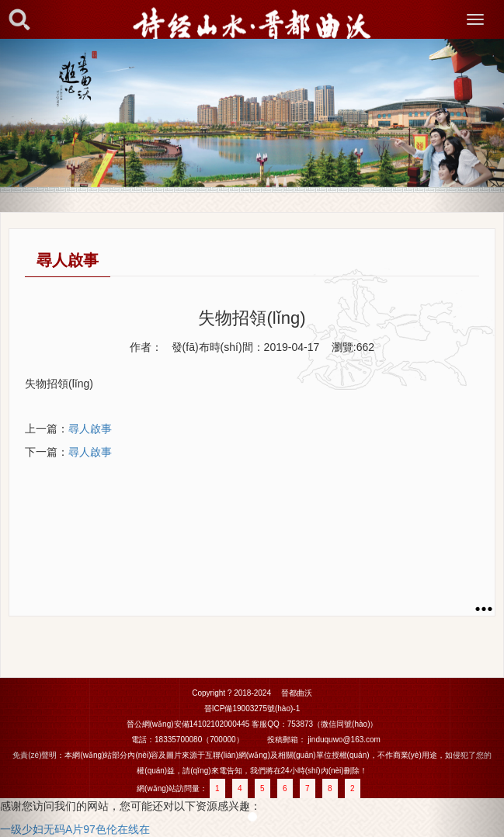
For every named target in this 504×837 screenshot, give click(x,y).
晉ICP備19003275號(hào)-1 (252, 708)
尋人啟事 (90, 429)
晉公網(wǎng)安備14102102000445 (188, 724)
